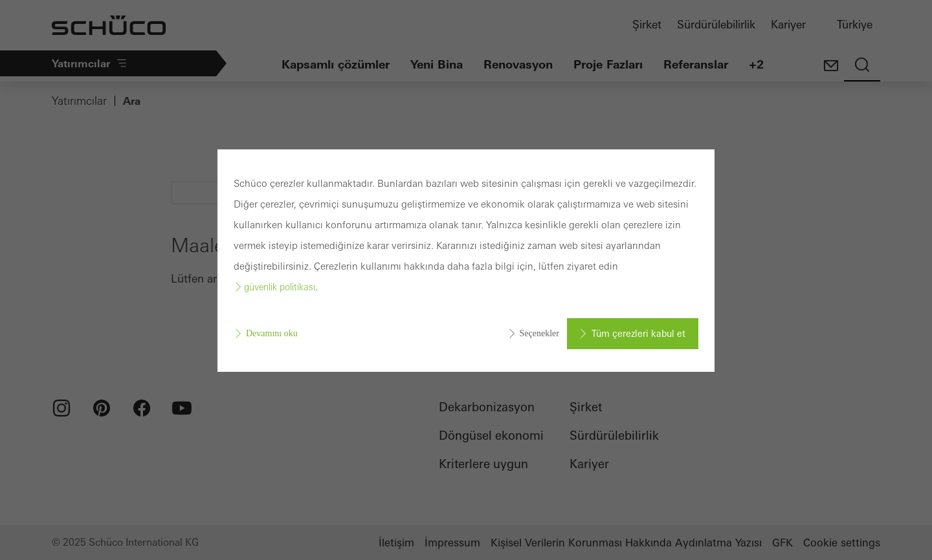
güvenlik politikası (280, 287)
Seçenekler (539, 333)
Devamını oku (272, 333)
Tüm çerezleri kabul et (638, 334)
